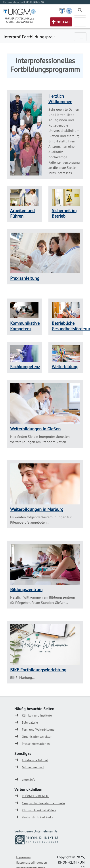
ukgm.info (29, 780)
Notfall (63, 22)
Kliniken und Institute (37, 715)
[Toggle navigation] (80, 11)
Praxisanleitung (25, 278)
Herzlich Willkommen (60, 99)
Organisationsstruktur (37, 737)
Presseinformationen (36, 744)
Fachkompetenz (25, 367)
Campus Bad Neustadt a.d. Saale (43, 803)
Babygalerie (30, 722)
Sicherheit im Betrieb (64, 213)
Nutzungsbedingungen (31, 862)
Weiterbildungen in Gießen (35, 429)
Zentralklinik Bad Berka (38, 817)
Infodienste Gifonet (35, 760)
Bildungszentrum (26, 589)
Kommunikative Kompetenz (25, 326)
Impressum (23, 857)
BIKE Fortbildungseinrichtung (38, 670)
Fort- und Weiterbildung (38, 730)
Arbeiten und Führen (22, 213)
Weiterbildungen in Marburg (37, 509)
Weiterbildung (65, 367)
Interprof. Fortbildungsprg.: (29, 37)
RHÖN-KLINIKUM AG (36, 796)
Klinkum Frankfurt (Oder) (39, 810)
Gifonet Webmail (33, 767)
